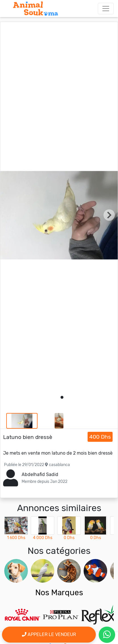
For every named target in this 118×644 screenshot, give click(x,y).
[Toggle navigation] (106, 9)
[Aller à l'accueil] (36, 9)
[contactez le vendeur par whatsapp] (107, 635)
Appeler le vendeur (49, 634)
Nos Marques (59, 593)
